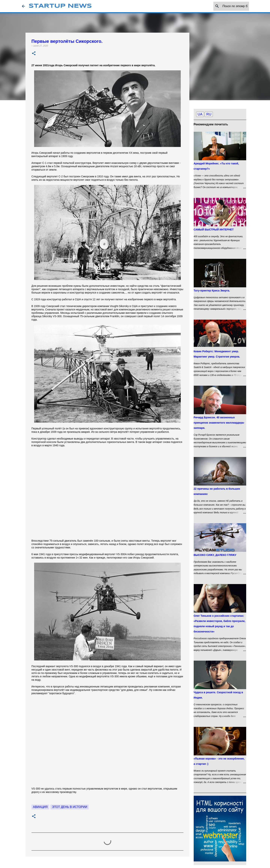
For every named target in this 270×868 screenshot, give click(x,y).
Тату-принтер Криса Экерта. (212, 291)
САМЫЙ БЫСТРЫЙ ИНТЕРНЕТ (214, 230)
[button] (34, 54)
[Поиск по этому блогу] (229, 6)
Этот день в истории (70, 807)
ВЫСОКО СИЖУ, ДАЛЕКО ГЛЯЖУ (215, 555)
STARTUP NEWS (60, 6)
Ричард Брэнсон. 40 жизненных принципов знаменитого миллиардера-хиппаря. (219, 423)
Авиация (40, 807)
